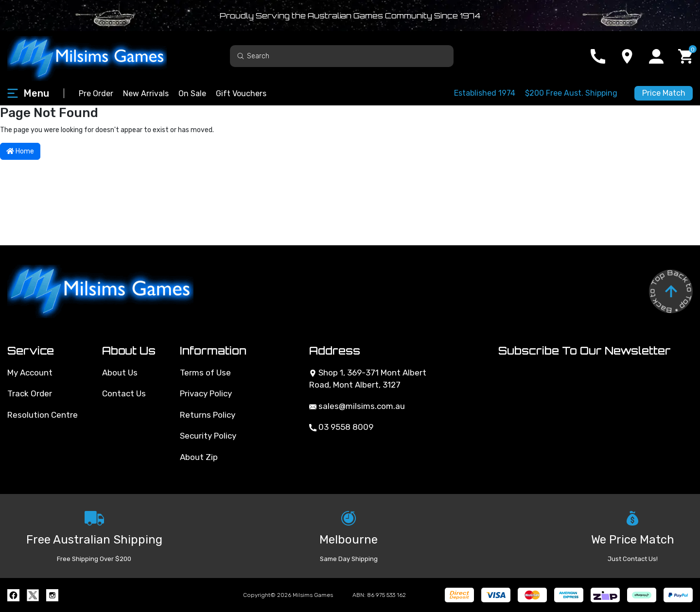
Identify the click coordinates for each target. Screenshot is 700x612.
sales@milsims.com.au (357, 406)
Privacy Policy (206, 393)
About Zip (199, 457)
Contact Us (124, 393)
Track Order (30, 393)
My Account (30, 373)
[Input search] (342, 56)
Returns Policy (208, 415)
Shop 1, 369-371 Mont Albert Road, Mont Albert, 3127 (368, 379)
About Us (120, 373)
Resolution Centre (43, 415)
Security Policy (208, 436)
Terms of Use (205, 373)
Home (20, 151)
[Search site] (241, 56)
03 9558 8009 (341, 427)
